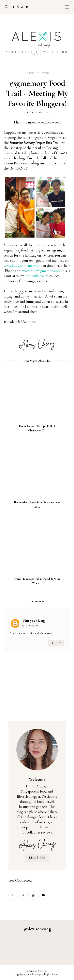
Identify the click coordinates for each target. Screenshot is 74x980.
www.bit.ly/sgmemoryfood (23, 266)
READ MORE (37, 858)
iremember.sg (35, 276)
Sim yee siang (34, 620)
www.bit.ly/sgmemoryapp (41, 271)
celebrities (32, 73)
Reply (56, 643)
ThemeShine (43, 971)
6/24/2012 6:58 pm (30, 625)
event (46, 73)
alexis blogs (36, 974)
